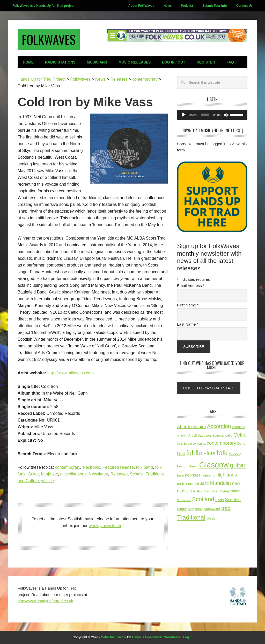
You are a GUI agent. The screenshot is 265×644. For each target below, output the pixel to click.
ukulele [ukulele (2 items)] (211, 519)
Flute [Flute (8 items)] (209, 453)
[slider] (205, 115)
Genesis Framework (147, 637)
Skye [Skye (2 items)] (191, 509)
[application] (212, 115)
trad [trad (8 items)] (226, 508)
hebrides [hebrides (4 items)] (193, 475)
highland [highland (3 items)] (208, 475)
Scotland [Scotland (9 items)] (203, 499)
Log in (188, 637)
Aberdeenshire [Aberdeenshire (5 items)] (192, 426)
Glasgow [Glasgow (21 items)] (214, 465)
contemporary (68, 467)
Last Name (188, 324)
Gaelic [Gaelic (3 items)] (193, 466)
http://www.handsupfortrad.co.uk (45, 601)
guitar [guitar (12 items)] (238, 465)
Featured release (118, 467)
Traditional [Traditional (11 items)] (191, 517)
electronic (91, 467)
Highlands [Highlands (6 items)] (226, 475)
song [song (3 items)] (199, 509)
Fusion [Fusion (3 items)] (182, 466)
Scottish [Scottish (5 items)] (233, 500)
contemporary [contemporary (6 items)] (221, 443)
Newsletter (98, 474)
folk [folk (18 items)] (222, 453)
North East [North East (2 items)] (196, 491)
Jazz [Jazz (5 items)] (204, 483)
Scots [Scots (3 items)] (220, 500)
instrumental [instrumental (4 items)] (188, 483)
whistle (48, 481)
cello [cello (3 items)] (229, 435)
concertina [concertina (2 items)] (199, 444)
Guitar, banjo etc (43, 474)
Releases (119, 474)
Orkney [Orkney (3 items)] (224, 491)
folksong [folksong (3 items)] (235, 454)
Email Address (191, 286)
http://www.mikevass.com (71, 373)
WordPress (172, 637)
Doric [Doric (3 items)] (241, 443)
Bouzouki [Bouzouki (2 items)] (219, 436)
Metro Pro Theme (113, 637)
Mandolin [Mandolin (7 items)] (220, 483)
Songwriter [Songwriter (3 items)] (212, 509)
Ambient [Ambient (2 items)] (182, 436)
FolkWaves (49, 39)
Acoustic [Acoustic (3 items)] (239, 427)
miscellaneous (73, 474)
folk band (145, 467)
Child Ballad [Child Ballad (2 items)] (184, 444)
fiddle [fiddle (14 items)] (194, 453)
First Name (188, 305)
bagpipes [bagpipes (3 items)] (205, 435)
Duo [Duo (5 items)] (181, 454)
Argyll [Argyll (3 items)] (192, 435)
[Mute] (226, 115)
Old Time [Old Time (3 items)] (211, 491)
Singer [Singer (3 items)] (182, 509)
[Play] (184, 115)
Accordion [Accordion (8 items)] (219, 426)
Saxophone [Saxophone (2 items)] (184, 500)
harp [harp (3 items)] (181, 475)
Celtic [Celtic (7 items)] (240, 435)
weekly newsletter (105, 526)
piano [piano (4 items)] (236, 491)
